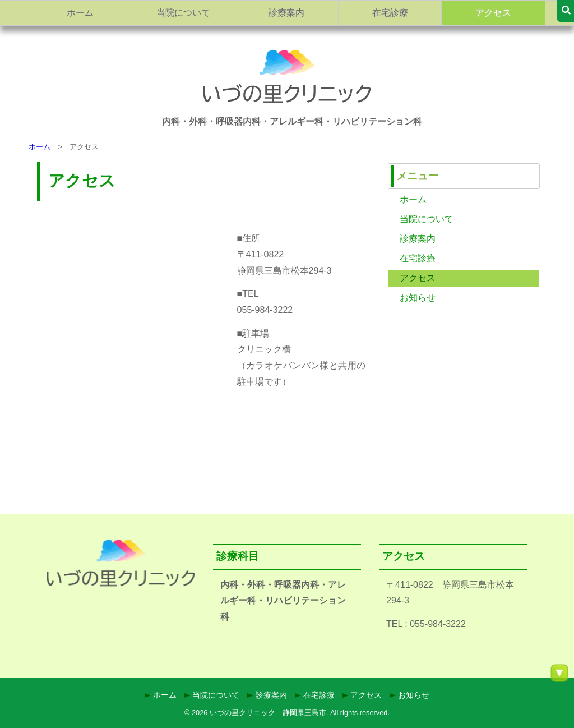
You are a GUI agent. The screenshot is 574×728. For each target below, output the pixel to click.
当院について (183, 13)
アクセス (493, 13)
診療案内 (286, 13)
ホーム (80, 13)
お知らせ (418, 298)
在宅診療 (390, 13)
